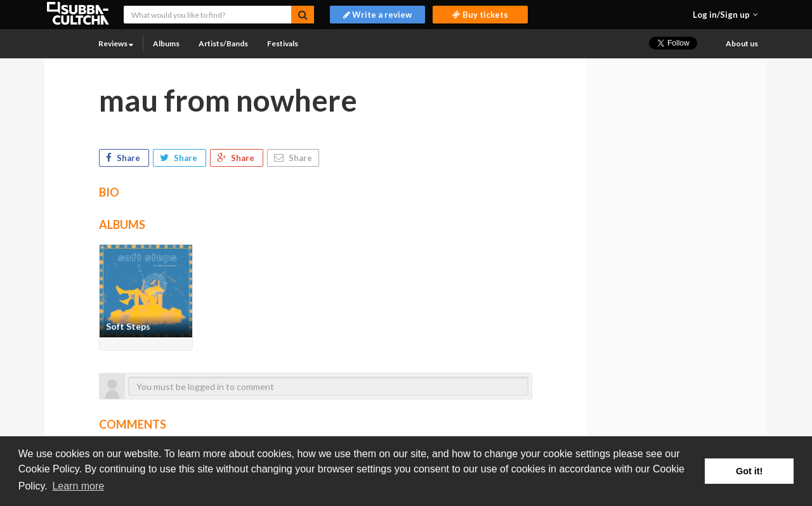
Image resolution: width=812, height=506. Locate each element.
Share (124, 158)
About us (742, 43)
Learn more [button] (78, 486)
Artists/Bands (223, 43)
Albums (166, 43)
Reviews (116, 43)
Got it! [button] (749, 471)
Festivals (283, 43)
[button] (725, 15)
